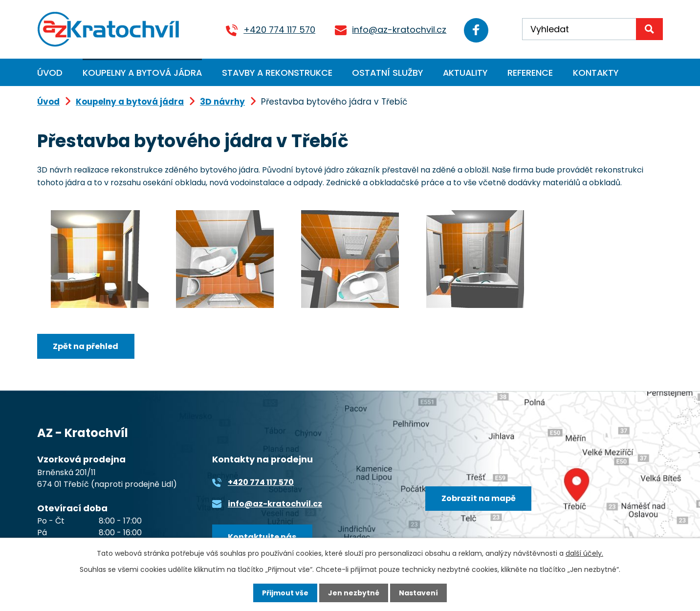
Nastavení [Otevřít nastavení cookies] (418, 593)
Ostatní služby (387, 73)
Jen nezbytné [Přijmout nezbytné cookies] (354, 593)
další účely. (584, 553)
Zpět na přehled (86, 346)
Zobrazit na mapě (479, 498)
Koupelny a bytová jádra (142, 73)
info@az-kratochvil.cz (399, 30)
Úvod (50, 73)
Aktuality (465, 73)
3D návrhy (222, 102)
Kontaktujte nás (262, 537)
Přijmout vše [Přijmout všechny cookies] (285, 593)
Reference (530, 73)
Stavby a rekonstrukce (277, 73)
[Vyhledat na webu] (592, 29)
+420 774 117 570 (279, 30)
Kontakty (596, 73)
